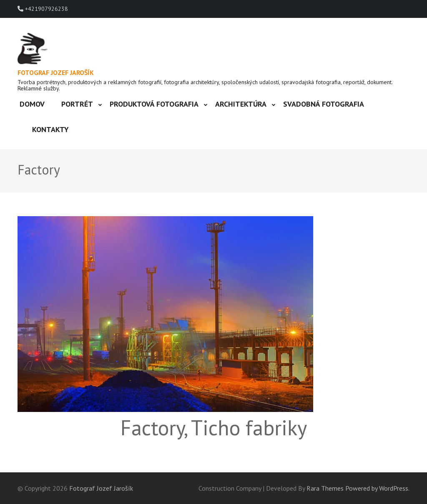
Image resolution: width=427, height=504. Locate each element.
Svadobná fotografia (324, 104)
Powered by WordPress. (377, 488)
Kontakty (50, 129)
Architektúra (241, 104)
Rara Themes (325, 488)
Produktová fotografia (154, 104)
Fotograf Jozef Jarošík (56, 72)
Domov (32, 104)
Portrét (77, 104)
